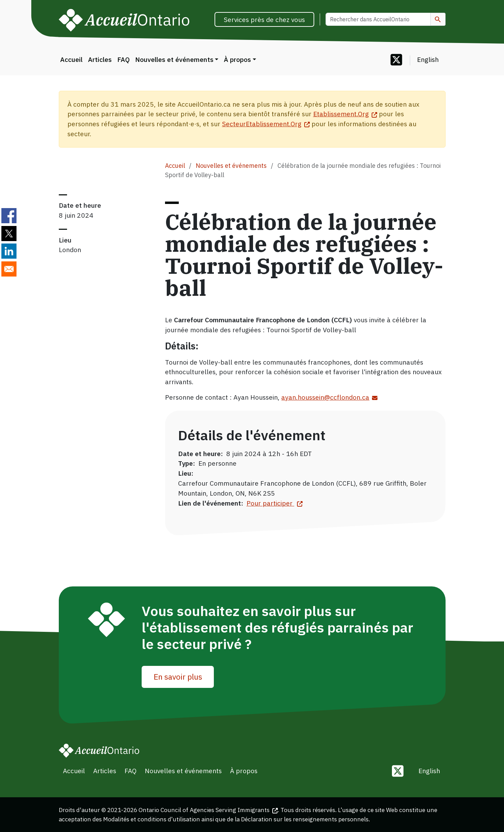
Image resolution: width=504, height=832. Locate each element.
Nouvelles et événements (174, 59)
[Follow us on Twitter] (396, 60)
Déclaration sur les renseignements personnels (305, 819)
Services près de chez (264, 19)
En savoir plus (178, 677)
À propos (237, 59)
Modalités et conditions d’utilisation (152, 819)
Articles (100, 59)
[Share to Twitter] (9, 234)
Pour (275, 503)
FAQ (123, 59)
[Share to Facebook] (9, 216)
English (428, 59)
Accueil (71, 59)
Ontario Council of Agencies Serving (208, 810)
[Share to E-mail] (9, 269)
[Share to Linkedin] (9, 251)
